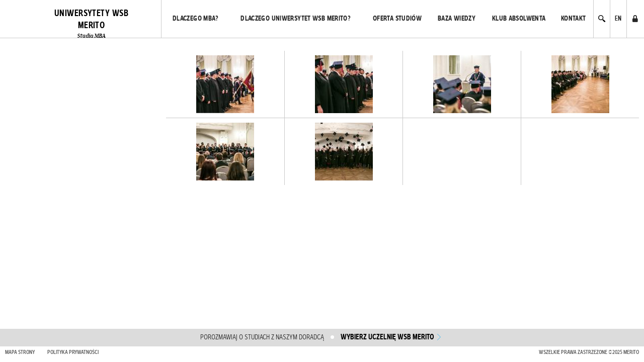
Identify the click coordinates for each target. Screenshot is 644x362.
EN (618, 19)
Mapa (20, 352)
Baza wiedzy (457, 18)
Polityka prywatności (73, 352)
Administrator (635, 19)
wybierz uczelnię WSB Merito (387, 337)
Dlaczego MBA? (196, 18)
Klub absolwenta (519, 18)
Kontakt (574, 18)
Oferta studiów (397, 18)
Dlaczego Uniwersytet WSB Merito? (296, 18)
